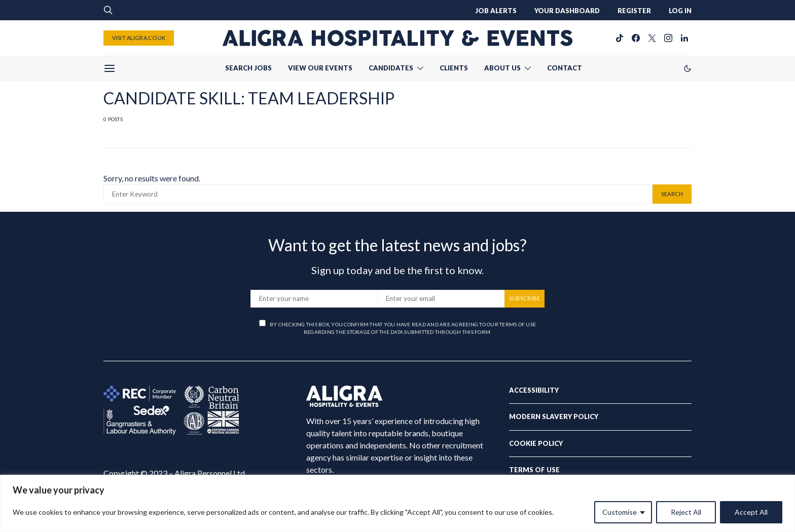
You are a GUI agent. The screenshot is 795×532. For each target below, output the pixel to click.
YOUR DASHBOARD (567, 11)
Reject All (686, 512)
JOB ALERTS (496, 11)
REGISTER (634, 11)
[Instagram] (668, 38)
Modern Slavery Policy (554, 416)
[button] (688, 68)
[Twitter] (652, 38)
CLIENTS (454, 68)
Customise (620, 512)
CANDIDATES (391, 68)
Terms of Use (534, 470)
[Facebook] (636, 38)
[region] (397, 503)
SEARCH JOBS (248, 68)
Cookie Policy (536, 443)
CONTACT (565, 68)
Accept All (751, 512)
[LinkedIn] (684, 38)
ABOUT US (502, 68)
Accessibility (534, 390)
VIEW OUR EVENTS (320, 68)
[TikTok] (620, 38)
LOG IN (680, 11)
